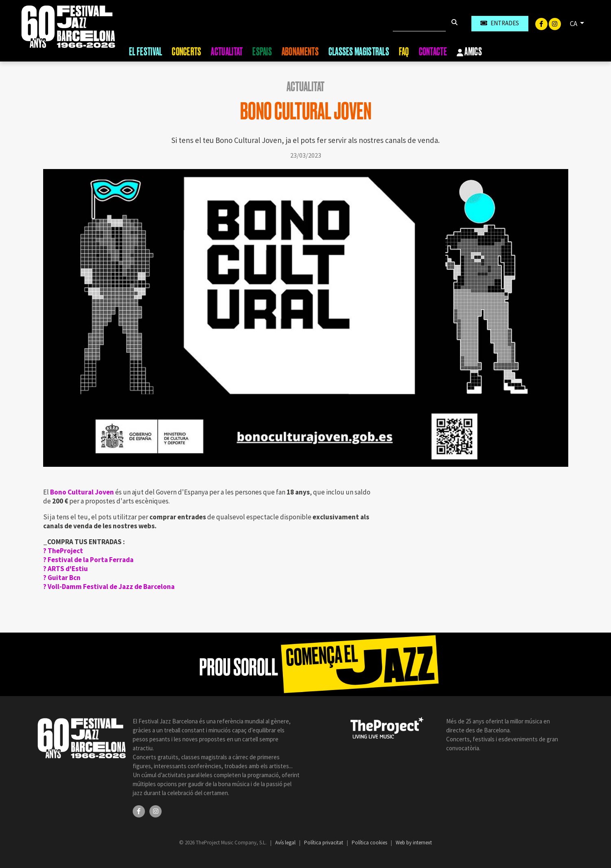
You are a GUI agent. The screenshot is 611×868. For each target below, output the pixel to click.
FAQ (404, 52)
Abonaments (300, 52)
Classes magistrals (359, 52)
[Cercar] (419, 24)
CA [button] (574, 24)
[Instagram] (555, 23)
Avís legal (286, 843)
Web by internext (414, 843)
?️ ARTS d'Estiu (66, 569)
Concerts (186, 52)
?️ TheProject (63, 551)
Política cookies (370, 843)
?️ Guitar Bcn (62, 578)
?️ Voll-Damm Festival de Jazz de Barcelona (109, 587)
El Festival (146, 52)
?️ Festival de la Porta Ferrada (88, 560)
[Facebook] (542, 23)
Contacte (433, 52)
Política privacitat (324, 843)
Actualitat (227, 52)
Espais (262, 52)
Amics (469, 52)
